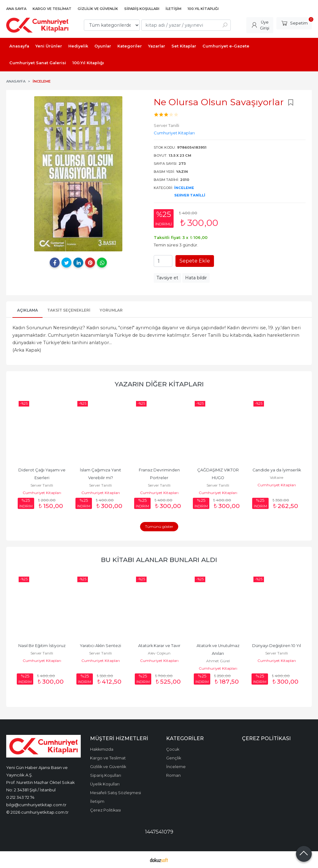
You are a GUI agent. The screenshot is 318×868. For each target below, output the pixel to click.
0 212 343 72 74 (20, 797)
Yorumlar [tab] (111, 310)
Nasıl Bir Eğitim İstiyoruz (42, 646)
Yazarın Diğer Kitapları (159, 384)
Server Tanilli (190, 195)
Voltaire (277, 477)
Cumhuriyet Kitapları (42, 493)
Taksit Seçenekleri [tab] (69, 310)
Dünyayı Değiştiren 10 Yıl (277, 646)
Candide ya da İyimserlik (277, 470)
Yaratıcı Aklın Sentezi (100, 646)
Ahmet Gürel (218, 661)
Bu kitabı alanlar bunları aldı (159, 560)
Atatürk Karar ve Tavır (159, 646)
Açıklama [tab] (27, 310)
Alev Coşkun (159, 653)
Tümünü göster (159, 526)
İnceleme (184, 188)
